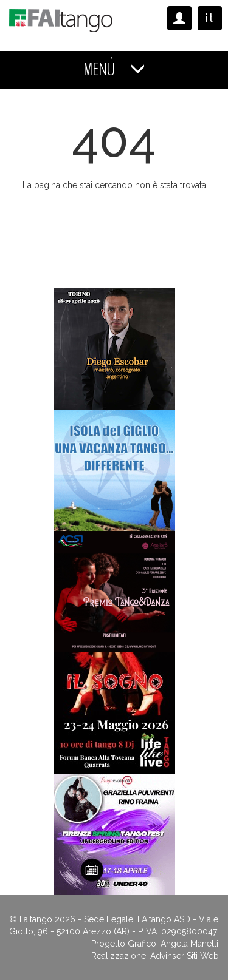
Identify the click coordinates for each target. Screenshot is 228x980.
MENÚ (114, 69)
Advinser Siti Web (185, 956)
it (210, 18)
